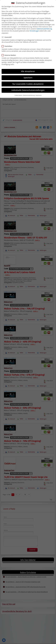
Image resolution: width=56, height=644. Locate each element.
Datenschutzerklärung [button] (29, 95)
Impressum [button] (39, 95)
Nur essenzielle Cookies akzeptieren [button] (28, 84)
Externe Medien (10, 55)
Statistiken (8, 46)
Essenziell (7, 37)
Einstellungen (34, 31)
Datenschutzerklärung (44, 29)
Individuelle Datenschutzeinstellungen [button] (28, 90)
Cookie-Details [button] (18, 95)
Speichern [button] (28, 78)
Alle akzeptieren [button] (28, 71)
